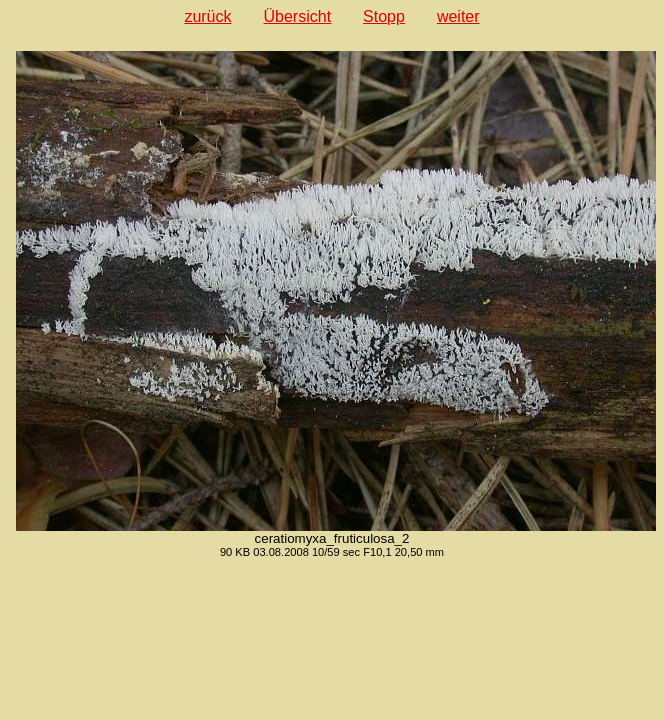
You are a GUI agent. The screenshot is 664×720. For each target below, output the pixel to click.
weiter (458, 16)
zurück (207, 16)
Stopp (384, 16)
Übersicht (298, 16)
